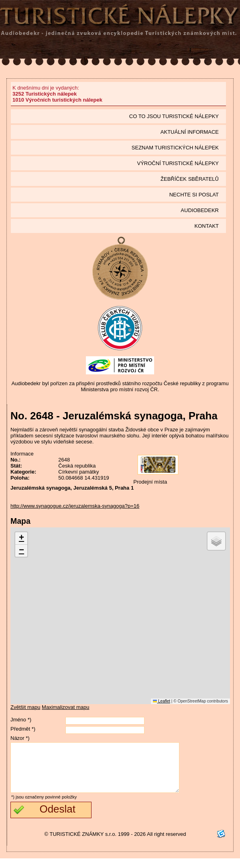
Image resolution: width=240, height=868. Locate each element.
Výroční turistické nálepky (178, 163)
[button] (21, 538)
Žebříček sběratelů (190, 179)
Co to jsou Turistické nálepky (174, 116)
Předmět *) (23, 729)
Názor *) (20, 738)
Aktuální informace (190, 132)
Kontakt (207, 226)
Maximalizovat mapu (66, 707)
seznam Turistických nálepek (175, 148)
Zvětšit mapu (25, 707)
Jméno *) (21, 720)
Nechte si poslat (194, 195)
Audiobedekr (200, 210)
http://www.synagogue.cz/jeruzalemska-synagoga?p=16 (75, 506)
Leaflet (162, 701)
